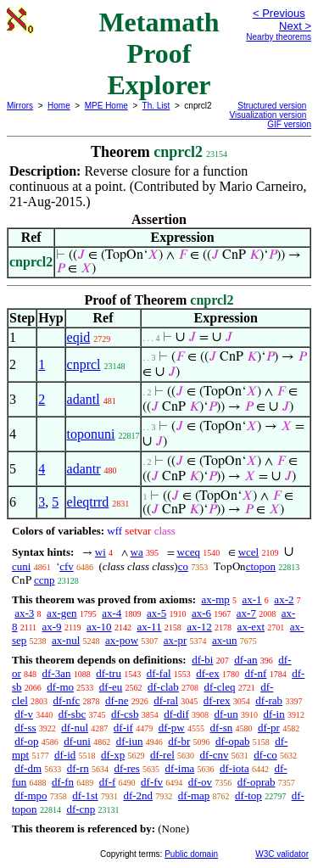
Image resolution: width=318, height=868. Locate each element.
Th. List (156, 106)
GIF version (289, 124)
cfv (67, 566)
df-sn (221, 728)
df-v (24, 714)
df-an (245, 660)
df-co (265, 755)
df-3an (57, 673)
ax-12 (199, 627)
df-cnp (81, 809)
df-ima (180, 768)
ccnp (45, 580)
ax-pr (175, 640)
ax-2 (284, 599)
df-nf (255, 673)
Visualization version (268, 115)
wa (137, 552)
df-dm (28, 768)
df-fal (159, 673)
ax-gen (61, 613)
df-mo (60, 687)
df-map (194, 795)
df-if (123, 728)
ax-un (225, 640)
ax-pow (122, 640)
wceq (189, 552)
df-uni (77, 741)
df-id (65, 755)
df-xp (113, 755)
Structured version (272, 106)
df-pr (269, 728)
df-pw (172, 728)
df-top (248, 795)
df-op (26, 741)
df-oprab (257, 782)
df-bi (202, 660)
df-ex (207, 673)
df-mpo (31, 795)
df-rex (217, 700)
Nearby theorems (279, 37)
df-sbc (73, 714)
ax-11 (149, 627)
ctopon (261, 566)
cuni (21, 566)
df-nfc (67, 700)
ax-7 (246, 613)
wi (100, 552)
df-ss (25, 728)
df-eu (111, 687)
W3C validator (282, 854)
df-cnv (215, 755)
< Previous (279, 13)
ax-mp (216, 599)
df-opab (232, 741)
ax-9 (52, 627)
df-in (273, 714)
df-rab (269, 700)
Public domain (191, 854)
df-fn (63, 782)
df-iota (234, 768)
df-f (108, 782)
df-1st (85, 795)
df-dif (176, 714)
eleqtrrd (88, 502)
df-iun (130, 741)
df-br (179, 741)
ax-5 (156, 613)
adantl (84, 399)
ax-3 (24, 613)
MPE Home (106, 106)
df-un (226, 714)
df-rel (162, 755)
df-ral (166, 700)
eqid (79, 337)
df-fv (152, 782)
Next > (295, 26)
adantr (84, 469)
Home (59, 106)
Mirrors (20, 106)
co (183, 566)
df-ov (200, 782)
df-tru (109, 673)
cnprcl (84, 364)
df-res (127, 768)
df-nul (75, 728)
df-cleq (220, 687)
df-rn (78, 768)
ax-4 (112, 613)
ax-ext (251, 627)
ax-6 (201, 613)
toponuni (91, 434)
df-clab (163, 687)
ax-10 (99, 627)
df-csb (125, 714)
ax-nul (66, 640)
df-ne (117, 700)
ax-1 (252, 599)
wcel (249, 552)
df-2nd (138, 795)
